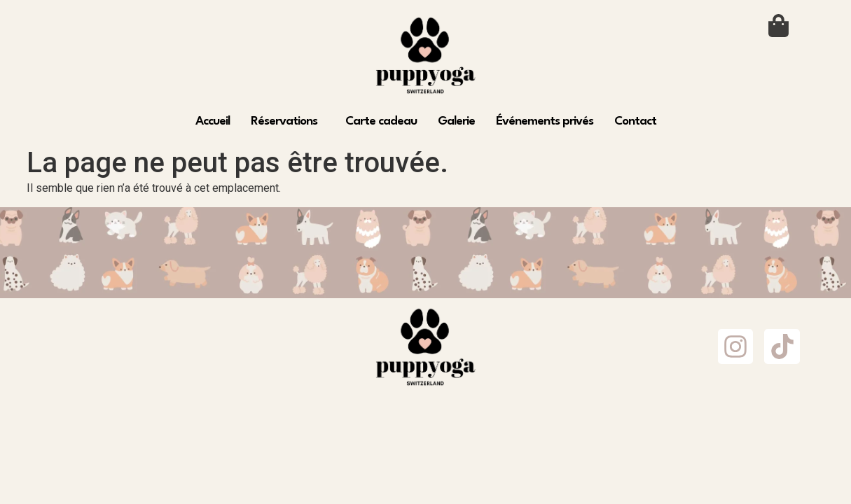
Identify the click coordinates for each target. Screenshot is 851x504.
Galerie (456, 121)
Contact (635, 121)
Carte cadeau (381, 121)
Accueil (213, 121)
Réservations (284, 121)
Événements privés (545, 121)
